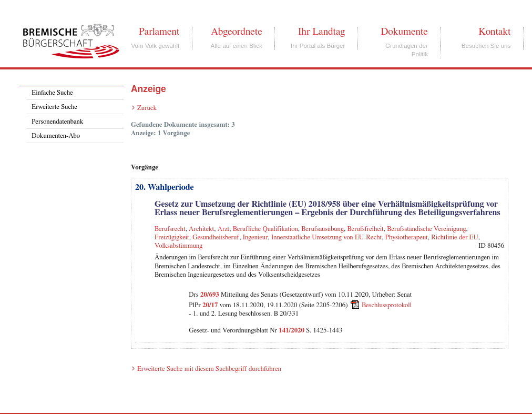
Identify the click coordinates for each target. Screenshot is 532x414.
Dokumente (404, 32)
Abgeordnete (237, 32)
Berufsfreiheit (365, 229)
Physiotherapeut (407, 238)
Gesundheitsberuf (216, 238)
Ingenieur (255, 238)
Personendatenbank (57, 122)
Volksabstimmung (178, 246)
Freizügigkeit (172, 238)
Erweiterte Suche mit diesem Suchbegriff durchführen (209, 369)
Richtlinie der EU (455, 238)
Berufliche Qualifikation (265, 229)
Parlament (159, 32)
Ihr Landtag (321, 32)
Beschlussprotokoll (387, 305)
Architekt (201, 229)
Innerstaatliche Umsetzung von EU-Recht (326, 238)
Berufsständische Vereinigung (426, 229)
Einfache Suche (52, 93)
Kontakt (494, 32)
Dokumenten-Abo (56, 136)
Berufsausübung (323, 229)
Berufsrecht (170, 229)
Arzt (224, 229)
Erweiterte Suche (54, 107)
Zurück (147, 108)
